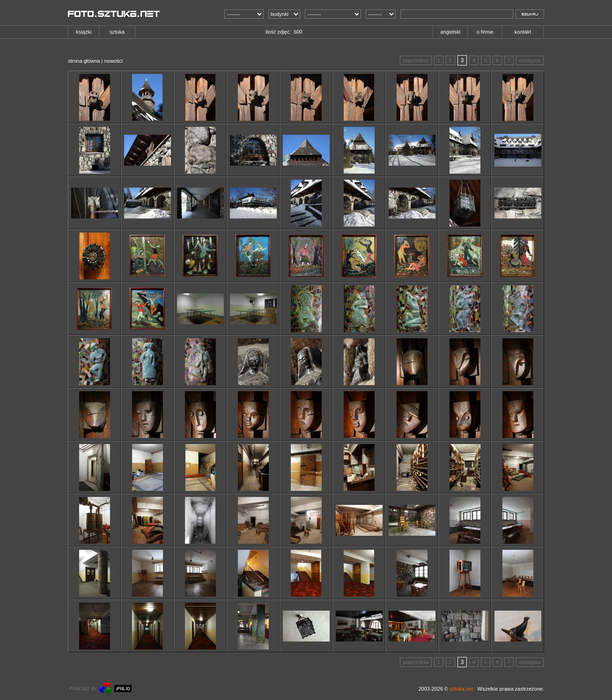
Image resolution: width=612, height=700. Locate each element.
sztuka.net (461, 689)
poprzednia (416, 60)
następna (530, 60)
